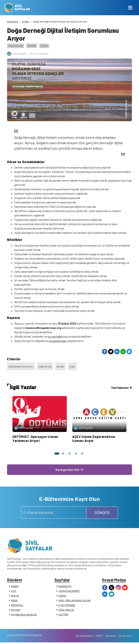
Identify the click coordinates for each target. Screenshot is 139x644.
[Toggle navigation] (130, 8)
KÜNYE (62, 596)
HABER (15, 587)
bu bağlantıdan (58, 341)
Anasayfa (12, 21)
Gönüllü (32, 46)
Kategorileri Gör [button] (70, 470)
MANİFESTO (65, 587)
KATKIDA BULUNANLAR (24, 615)
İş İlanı (25, 21)
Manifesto (111, 637)
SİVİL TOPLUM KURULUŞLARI (74, 601)
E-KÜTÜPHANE (67, 606)
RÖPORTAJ (17, 606)
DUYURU (16, 610)
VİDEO (14, 601)
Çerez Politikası (84, 637)
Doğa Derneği (16, 46)
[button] (56, 454)
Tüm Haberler (121, 388)
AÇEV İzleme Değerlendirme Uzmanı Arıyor (94, 439)
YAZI (14, 591)
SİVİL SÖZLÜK (66, 610)
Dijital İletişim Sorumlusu (21, 366)
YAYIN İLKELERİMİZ (69, 591)
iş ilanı (72, 366)
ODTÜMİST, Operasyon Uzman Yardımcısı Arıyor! (35, 439)
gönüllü (60, 366)
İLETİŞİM (63, 615)
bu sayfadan (55, 336)
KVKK (99, 637)
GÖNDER (102, 512)
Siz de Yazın (125, 637)
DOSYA (15, 596)
